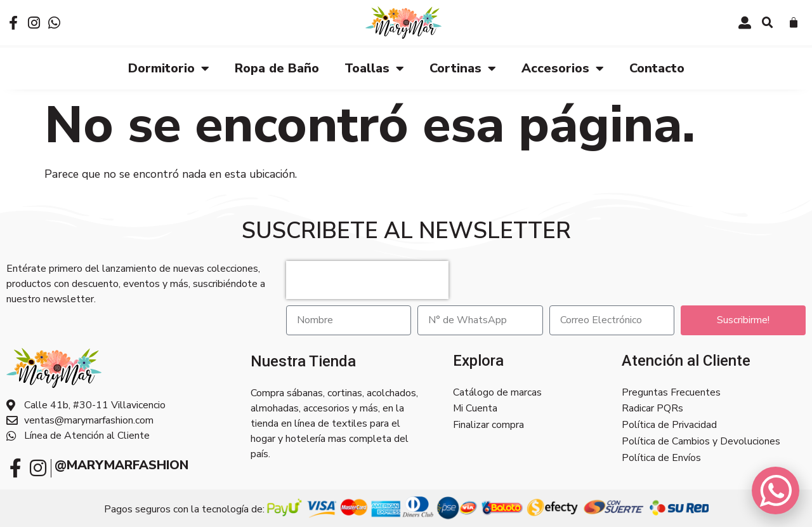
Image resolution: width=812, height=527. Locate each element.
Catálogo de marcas (497, 392)
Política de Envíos (661, 458)
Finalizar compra (488, 425)
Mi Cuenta (475, 409)
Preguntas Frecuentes (671, 392)
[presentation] (367, 279)
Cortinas (463, 68)
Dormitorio (169, 68)
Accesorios (563, 68)
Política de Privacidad (669, 425)
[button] (768, 23)
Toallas (374, 68)
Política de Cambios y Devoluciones (701, 442)
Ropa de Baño (277, 68)
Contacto (657, 68)
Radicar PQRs (652, 409)
